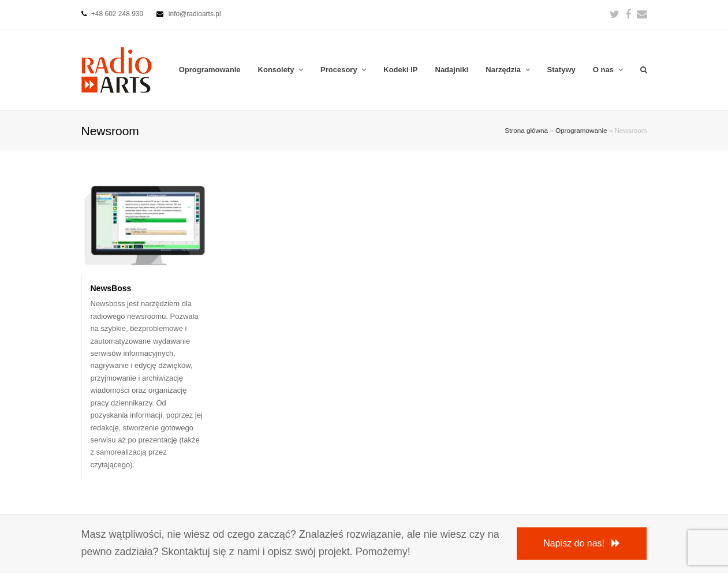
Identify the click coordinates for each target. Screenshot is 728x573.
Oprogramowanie (581, 130)
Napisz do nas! (582, 543)
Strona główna (526, 130)
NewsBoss (111, 288)
